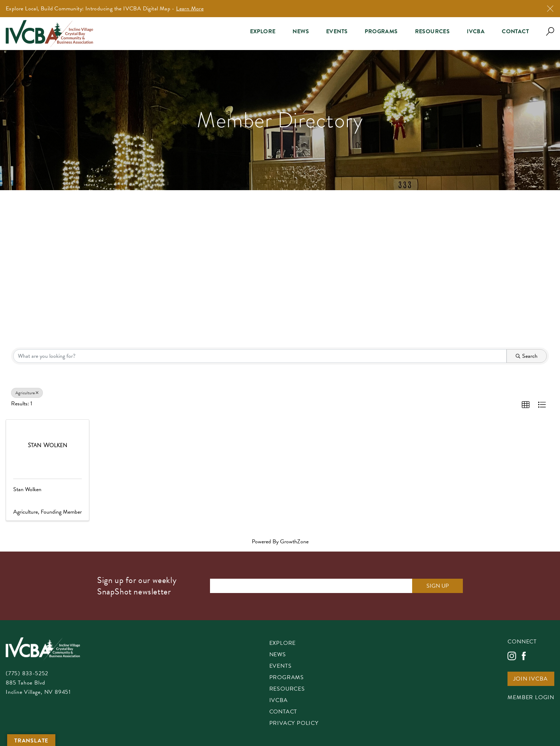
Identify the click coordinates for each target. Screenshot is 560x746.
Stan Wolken (27, 489)
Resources (432, 31)
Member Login (531, 698)
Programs (381, 31)
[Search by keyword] (260, 356)
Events (337, 31)
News (301, 31)
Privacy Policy (294, 724)
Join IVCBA (530, 679)
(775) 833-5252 (27, 673)
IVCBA (476, 31)
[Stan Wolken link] (48, 445)
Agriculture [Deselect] (27, 393)
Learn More (190, 9)
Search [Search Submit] (527, 356)
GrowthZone (294, 542)
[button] (526, 405)
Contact (515, 31)
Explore (263, 31)
